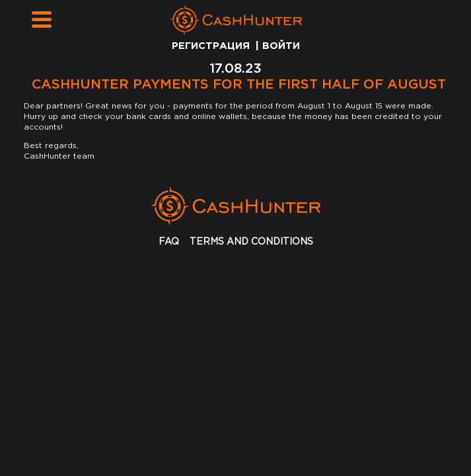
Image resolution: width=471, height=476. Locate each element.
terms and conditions (251, 242)
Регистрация (211, 46)
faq (169, 242)
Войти (281, 46)
